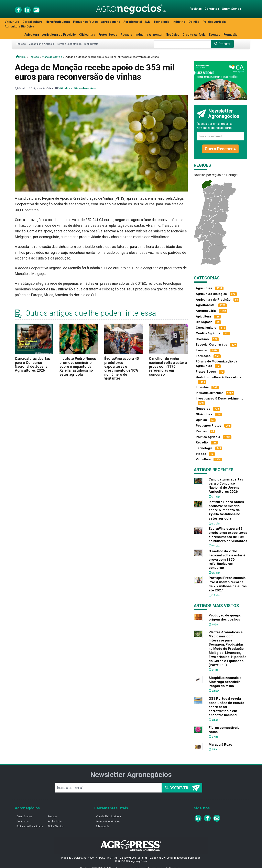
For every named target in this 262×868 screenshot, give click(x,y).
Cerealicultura (32, 22)
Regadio (126, 35)
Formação (231, 35)
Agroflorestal (133, 22)
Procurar (222, 44)
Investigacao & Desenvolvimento (220, 398)
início (21, 57)
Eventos (215, 35)
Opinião (194, 22)
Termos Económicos (69, 44)
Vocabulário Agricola (108, 816)
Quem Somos (231, 9)
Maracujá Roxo (220, 744)
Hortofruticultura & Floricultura (219, 377)
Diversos (202, 339)
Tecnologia (161, 22)
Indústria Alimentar (149, 35)
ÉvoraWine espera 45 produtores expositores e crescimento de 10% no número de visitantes (122, 368)
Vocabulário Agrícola (41, 44)
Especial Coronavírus (211, 345)
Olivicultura (87, 35)
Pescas (201, 431)
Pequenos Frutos (85, 22)
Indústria (179, 22)
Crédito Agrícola (194, 35)
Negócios (173, 35)
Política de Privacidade (30, 826)
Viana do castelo (52, 57)
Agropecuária (111, 22)
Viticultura (12, 22)
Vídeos (201, 454)
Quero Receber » (220, 149)
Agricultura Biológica (19, 27)
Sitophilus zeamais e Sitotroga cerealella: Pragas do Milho (225, 682)
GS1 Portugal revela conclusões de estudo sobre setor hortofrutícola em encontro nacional (226, 707)
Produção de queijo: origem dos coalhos (225, 617)
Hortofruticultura (58, 22)
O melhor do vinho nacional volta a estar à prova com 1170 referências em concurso (168, 366)
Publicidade (55, 821)
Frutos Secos (108, 35)
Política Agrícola (214, 22)
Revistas (196, 9)
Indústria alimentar (209, 393)
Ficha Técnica (56, 826)
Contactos (212, 9)
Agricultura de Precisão (59, 35)
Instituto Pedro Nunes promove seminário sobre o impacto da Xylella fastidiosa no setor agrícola (78, 366)
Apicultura (32, 35)
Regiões (21, 44)
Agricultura (204, 288)
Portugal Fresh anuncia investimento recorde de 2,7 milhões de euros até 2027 (228, 584)
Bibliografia (91, 44)
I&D (148, 22)
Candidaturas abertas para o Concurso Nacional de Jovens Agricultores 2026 (32, 364)
